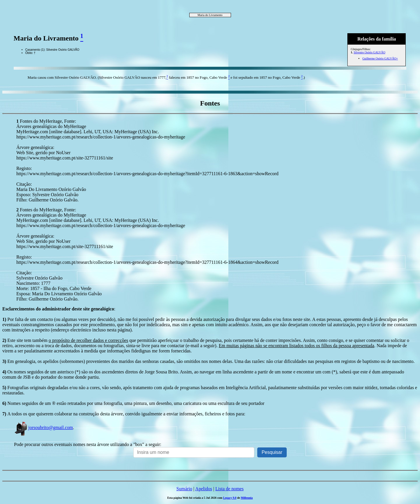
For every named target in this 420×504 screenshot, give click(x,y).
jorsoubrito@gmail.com (43, 427)
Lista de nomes (229, 489)
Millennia (247, 498)
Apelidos (204, 489)
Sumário (184, 489)
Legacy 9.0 (230, 498)
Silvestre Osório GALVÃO (369, 52)
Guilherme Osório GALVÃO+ (380, 58)
